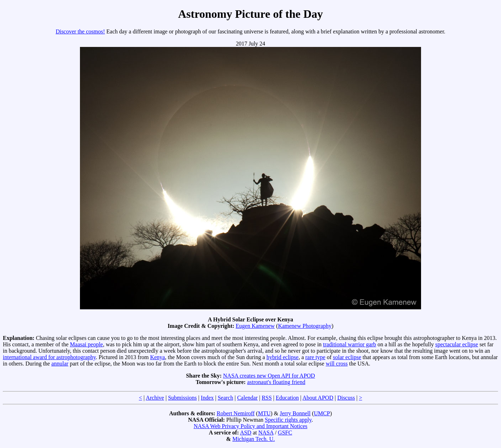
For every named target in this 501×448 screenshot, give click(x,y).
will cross (337, 364)
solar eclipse (347, 357)
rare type (315, 357)
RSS (266, 398)
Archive (155, 398)
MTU (264, 413)
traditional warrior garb (349, 344)
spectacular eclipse (457, 344)
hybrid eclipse (282, 357)
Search (226, 398)
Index (207, 398)
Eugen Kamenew (255, 326)
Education (287, 398)
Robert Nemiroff (236, 413)
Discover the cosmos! (80, 31)
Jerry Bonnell (295, 413)
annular (60, 364)
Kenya (157, 357)
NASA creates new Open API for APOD (269, 376)
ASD (246, 433)
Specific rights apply (288, 420)
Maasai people (87, 344)
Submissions (182, 398)
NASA (266, 433)
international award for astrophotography (49, 357)
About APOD (318, 398)
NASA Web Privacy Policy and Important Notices (250, 426)
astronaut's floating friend (276, 382)
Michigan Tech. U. (254, 439)
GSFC (285, 433)
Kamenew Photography (305, 326)
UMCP (322, 413)
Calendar (247, 398)
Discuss (346, 398)
